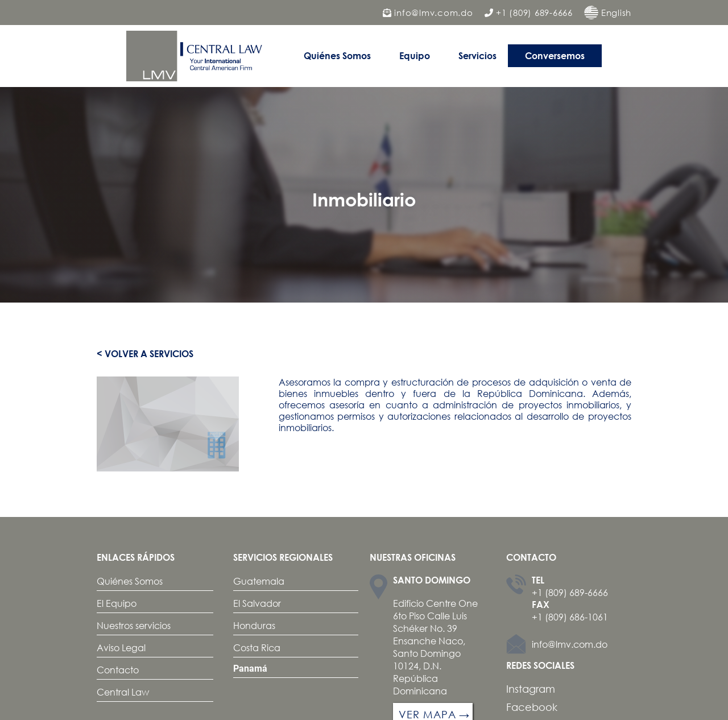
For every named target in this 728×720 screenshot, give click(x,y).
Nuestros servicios (134, 625)
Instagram (531, 689)
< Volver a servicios (145, 354)
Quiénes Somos (337, 55)
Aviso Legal (121, 647)
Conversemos (555, 55)
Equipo (415, 55)
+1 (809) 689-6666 (529, 13)
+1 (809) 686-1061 (570, 617)
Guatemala (259, 581)
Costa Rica (257, 647)
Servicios (477, 55)
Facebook (532, 707)
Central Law (123, 692)
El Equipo (117, 603)
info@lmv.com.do (428, 13)
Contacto (118, 670)
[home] (197, 56)
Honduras (254, 625)
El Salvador (257, 603)
